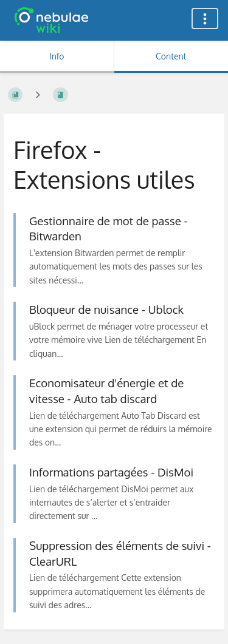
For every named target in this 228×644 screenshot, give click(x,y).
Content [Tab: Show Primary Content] (171, 56)
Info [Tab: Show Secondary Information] (57, 56)
